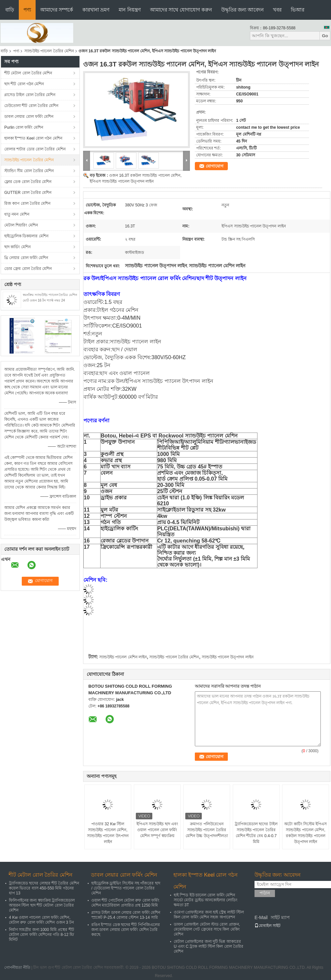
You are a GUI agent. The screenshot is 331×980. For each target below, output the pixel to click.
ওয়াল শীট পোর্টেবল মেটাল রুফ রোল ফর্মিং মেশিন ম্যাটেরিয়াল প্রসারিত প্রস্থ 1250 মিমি (125, 903)
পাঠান (265, 893)
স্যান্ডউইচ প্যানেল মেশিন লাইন (123, 657)
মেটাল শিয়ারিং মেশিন (21, 225)
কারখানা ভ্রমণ (96, 10)
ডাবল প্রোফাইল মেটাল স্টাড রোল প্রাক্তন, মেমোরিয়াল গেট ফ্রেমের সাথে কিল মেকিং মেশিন (207, 929)
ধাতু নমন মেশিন (17, 214)
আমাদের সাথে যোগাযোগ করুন (181, 10)
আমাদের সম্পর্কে (57, 10)
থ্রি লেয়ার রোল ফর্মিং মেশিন (26, 258)
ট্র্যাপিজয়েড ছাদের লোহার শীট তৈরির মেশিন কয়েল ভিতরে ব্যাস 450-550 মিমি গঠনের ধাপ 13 (44, 888)
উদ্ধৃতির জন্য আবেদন (242, 10)
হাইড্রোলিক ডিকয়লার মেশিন (26, 236)
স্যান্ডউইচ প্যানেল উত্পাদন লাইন (228, 657)
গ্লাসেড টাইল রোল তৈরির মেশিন (30, 95)
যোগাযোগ (215, 166)
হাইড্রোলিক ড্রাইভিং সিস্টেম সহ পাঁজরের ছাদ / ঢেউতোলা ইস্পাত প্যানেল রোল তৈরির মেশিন (126, 888)
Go (325, 36)
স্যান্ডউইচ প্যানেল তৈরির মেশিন (49, 51)
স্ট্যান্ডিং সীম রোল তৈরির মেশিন (29, 171)
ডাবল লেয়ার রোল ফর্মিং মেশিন (29, 117)
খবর (277, 10)
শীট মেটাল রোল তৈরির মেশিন (28, 73)
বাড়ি (10, 10)
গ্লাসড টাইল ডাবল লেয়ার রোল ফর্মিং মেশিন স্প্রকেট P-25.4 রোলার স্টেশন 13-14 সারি (126, 915)
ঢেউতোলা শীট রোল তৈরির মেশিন (31, 106)
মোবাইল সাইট (268, 926)
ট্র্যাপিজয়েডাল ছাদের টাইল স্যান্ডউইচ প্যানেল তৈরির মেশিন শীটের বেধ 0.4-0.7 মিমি (256, 833)
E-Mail (261, 917)
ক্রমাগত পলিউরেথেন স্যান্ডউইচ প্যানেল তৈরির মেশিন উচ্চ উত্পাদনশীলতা (207, 830)
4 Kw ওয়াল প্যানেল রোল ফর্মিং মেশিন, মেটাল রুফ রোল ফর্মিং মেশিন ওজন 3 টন (41, 920)
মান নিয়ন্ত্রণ (130, 10)
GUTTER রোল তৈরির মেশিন (28, 193)
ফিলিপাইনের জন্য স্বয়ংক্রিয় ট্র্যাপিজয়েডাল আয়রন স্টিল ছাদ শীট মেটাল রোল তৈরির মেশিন (42, 905)
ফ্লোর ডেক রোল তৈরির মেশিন (28, 182)
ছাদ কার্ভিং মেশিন (17, 247)
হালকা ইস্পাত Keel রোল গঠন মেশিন (33, 138)
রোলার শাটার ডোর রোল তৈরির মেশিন (35, 149)
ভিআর (298, 10)
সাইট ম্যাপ (280, 917)
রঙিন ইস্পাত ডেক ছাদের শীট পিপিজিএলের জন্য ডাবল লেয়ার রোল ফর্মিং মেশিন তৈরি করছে (126, 930)
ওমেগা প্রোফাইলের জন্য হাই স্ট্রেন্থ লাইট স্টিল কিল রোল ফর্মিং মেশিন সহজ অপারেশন (209, 915)
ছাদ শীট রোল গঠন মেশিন (24, 84)
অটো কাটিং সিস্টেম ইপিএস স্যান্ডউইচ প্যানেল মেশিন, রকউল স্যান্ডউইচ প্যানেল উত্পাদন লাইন (305, 833)
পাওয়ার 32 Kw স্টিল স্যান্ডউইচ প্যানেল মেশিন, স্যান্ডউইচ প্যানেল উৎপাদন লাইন (108, 833)
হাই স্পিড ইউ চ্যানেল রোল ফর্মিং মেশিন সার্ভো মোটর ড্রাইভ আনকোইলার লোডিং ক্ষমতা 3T (206, 900)
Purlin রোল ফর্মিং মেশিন (24, 127)
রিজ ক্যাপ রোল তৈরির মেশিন (27, 203)
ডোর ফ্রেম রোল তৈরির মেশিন (28, 269)
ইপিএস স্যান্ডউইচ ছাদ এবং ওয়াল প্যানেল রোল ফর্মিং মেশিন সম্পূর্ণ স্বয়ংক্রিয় (157, 830)
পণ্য (27, 10)
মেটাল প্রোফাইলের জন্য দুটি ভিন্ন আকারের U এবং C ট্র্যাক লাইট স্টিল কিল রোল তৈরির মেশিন (209, 946)
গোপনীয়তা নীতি (17, 967)
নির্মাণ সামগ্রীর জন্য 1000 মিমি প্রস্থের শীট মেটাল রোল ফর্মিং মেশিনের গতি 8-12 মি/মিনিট (42, 935)
